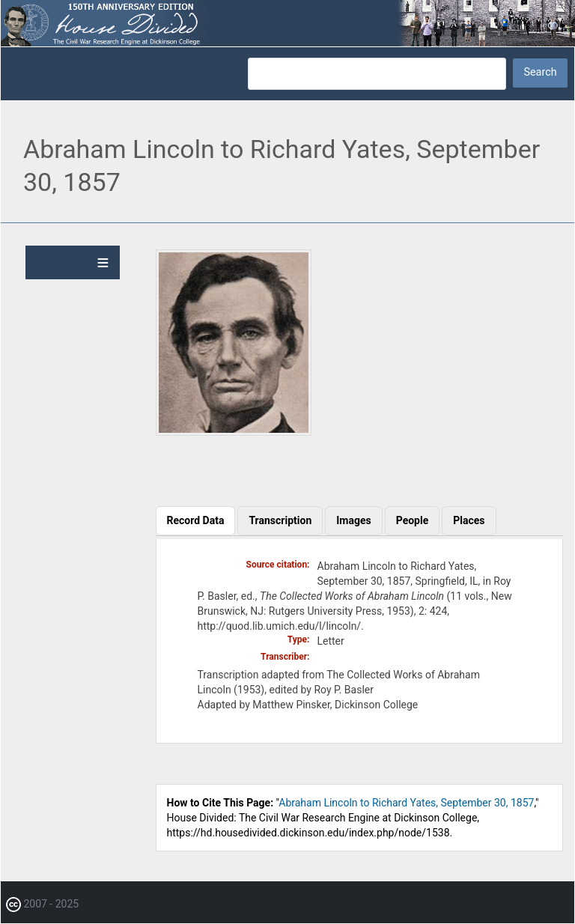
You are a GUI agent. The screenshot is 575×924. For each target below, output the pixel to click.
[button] (234, 432)
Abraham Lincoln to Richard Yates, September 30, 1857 (406, 803)
